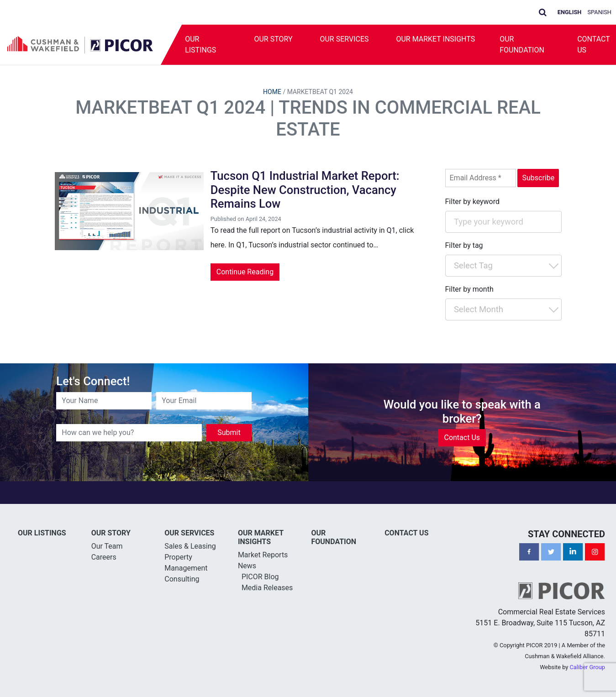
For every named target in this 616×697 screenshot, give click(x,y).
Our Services (344, 39)
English (570, 12)
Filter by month (469, 289)
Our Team (107, 546)
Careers (104, 557)
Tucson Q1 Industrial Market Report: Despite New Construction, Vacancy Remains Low (305, 190)
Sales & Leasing (190, 546)
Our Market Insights (435, 39)
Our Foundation (522, 45)
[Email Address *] (481, 178)
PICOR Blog (260, 577)
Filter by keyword (473, 202)
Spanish (600, 12)
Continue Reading (245, 272)
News (247, 566)
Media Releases (267, 588)
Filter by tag (464, 245)
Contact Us (462, 438)
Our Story (273, 39)
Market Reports (263, 555)
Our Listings (200, 45)
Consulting (182, 579)
